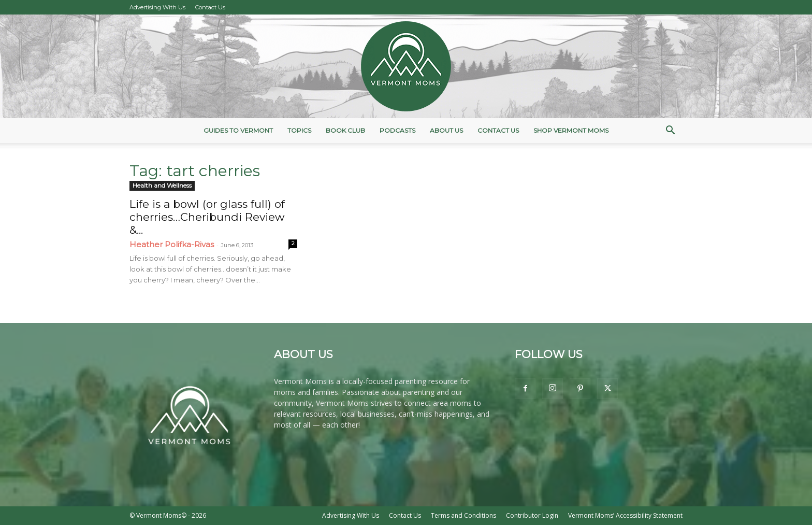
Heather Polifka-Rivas (172, 244)
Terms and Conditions (463, 515)
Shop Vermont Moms (571, 130)
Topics (299, 130)
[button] (670, 131)
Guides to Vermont (238, 130)
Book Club (345, 130)
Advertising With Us (157, 7)
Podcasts (397, 130)
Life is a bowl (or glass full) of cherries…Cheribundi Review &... (207, 217)
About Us (446, 130)
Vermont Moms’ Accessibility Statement (625, 515)
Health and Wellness (162, 185)
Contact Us (210, 7)
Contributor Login (532, 515)
